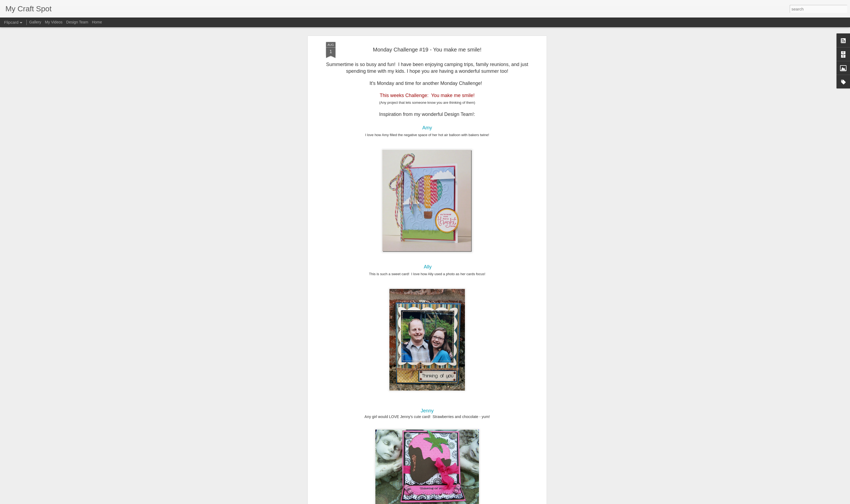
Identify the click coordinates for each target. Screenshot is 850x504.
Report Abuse (458, 501)
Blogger (442, 501)
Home (97, 22)
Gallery (35, 22)
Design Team (77, 22)
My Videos (54, 22)
